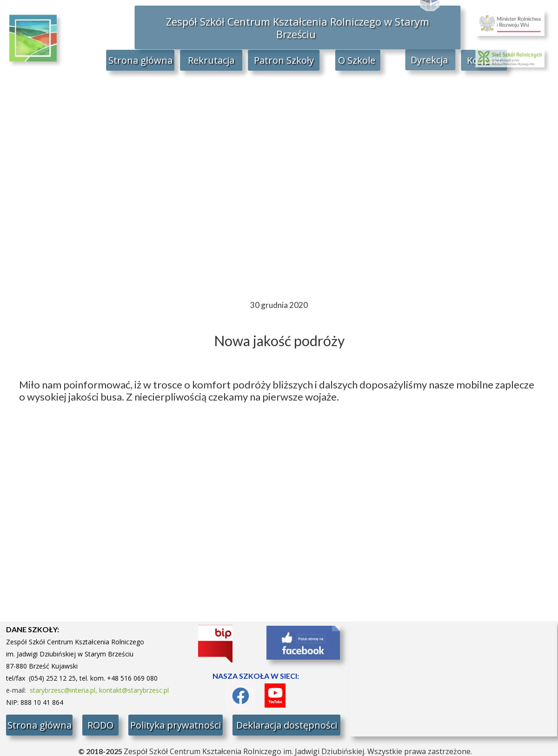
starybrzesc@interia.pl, (64, 690)
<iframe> (453, 679)
